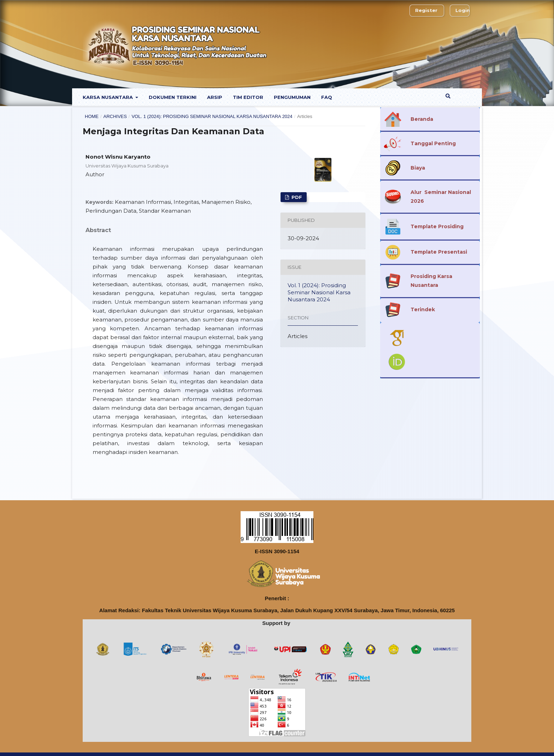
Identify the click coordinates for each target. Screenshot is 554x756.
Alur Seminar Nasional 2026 (441, 197)
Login (463, 10)
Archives (115, 116)
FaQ (327, 97)
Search (457, 96)
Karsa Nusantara (108, 97)
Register (426, 10)
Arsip (215, 97)
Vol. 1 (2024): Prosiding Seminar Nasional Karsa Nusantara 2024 (212, 116)
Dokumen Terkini (173, 97)
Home (92, 116)
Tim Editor (248, 97)
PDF (296, 197)
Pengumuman (292, 97)
